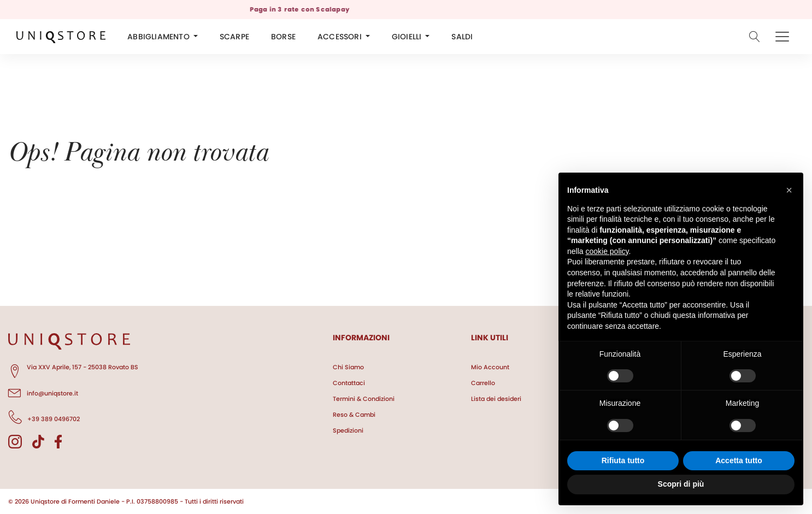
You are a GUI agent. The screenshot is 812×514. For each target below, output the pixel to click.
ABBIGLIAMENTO (158, 37)
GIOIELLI (407, 37)
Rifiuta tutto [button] (623, 460)
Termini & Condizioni (364, 399)
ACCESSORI (340, 37)
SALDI (462, 37)
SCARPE (234, 37)
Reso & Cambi (354, 415)
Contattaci (349, 383)
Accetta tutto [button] (739, 460)
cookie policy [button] (607, 251)
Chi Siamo (348, 367)
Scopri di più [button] (681, 484)
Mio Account (490, 367)
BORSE (283, 37)
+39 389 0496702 (44, 417)
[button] (789, 190)
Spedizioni (348, 430)
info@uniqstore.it (43, 392)
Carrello (483, 383)
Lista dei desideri (496, 399)
